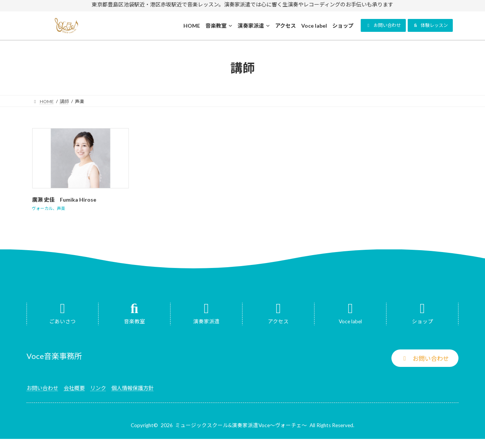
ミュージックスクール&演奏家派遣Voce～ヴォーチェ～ (241, 425)
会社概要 (74, 388)
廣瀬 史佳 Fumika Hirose (64, 200)
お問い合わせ (42, 388)
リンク (98, 388)
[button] (383, 25)
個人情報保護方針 (133, 388)
